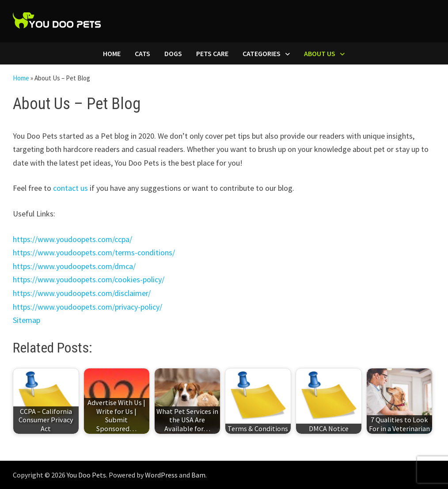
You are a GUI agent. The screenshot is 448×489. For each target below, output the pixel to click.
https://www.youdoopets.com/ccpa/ (72, 239)
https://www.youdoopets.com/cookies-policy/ (89, 279)
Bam (198, 475)
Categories (262, 53)
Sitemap (27, 320)
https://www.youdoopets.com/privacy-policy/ (87, 307)
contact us (70, 188)
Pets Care (212, 53)
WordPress (161, 475)
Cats (142, 53)
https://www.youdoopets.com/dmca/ (74, 266)
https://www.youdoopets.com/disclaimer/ (82, 293)
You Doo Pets (86, 475)
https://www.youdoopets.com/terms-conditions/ (94, 252)
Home (112, 53)
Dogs (173, 53)
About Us (320, 53)
